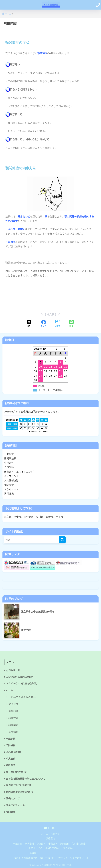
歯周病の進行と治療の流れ (20, 785)
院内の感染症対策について (20, 792)
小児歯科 (11, 759)
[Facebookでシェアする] (44, 324)
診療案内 (13, 725)
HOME (51, 828)
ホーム (9, 690)
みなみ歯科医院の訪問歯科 (20, 677)
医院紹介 (13, 711)
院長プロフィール (15, 805)
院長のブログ (13, 799)
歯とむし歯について (16, 772)
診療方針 (13, 718)
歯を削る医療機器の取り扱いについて (26, 779)
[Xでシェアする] (30, 324)
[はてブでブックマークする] (57, 324)
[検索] (62, 540)
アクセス (13, 704)
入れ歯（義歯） (14, 752)
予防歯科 (11, 745)
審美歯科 (13, 732)
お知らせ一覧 (13, 670)
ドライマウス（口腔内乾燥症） (22, 683)
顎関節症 (11, 812)
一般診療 (11, 739)
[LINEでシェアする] (71, 324)
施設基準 (11, 765)
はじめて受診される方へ (22, 697)
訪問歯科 (65, 844)
